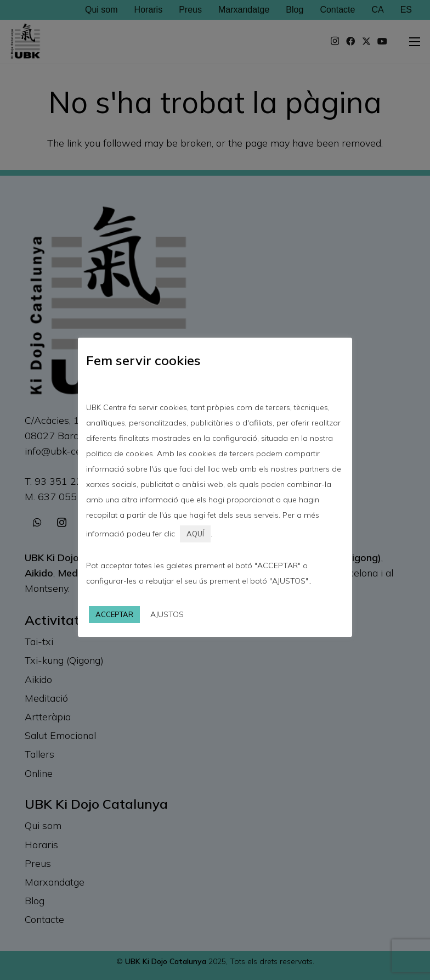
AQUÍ (195, 534)
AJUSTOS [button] (167, 614)
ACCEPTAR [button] (114, 614)
